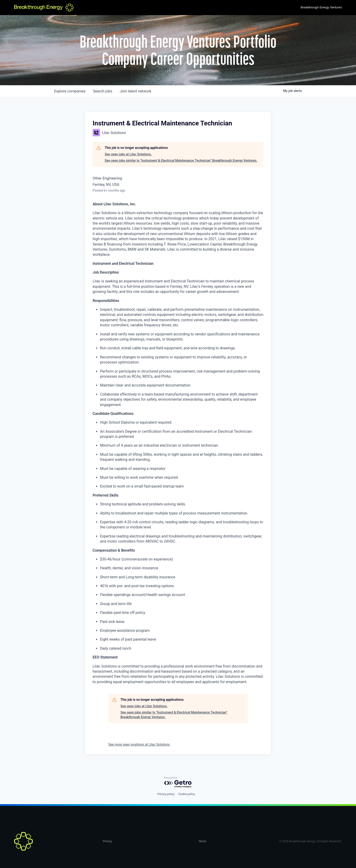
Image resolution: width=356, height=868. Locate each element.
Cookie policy (187, 794)
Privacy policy (166, 794)
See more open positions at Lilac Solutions (139, 744)
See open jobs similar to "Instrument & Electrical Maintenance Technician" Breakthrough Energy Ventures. (181, 160)
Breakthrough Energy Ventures (321, 7)
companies (70, 91)
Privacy (107, 841)
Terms (202, 841)
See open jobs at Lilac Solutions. (128, 154)
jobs (102, 91)
